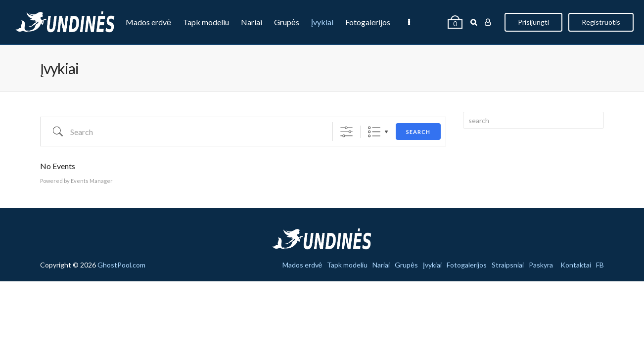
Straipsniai (139, 67)
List (374, 132)
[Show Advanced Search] (346, 132)
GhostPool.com (121, 265)
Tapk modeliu (206, 22)
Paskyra (183, 67)
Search (418, 132)
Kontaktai (576, 265)
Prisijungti (529, 22)
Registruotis (597, 22)
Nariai (252, 22)
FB (600, 265)
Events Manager (92, 181)
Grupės (287, 22)
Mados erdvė (148, 22)
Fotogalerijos (368, 22)
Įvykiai (322, 22)
